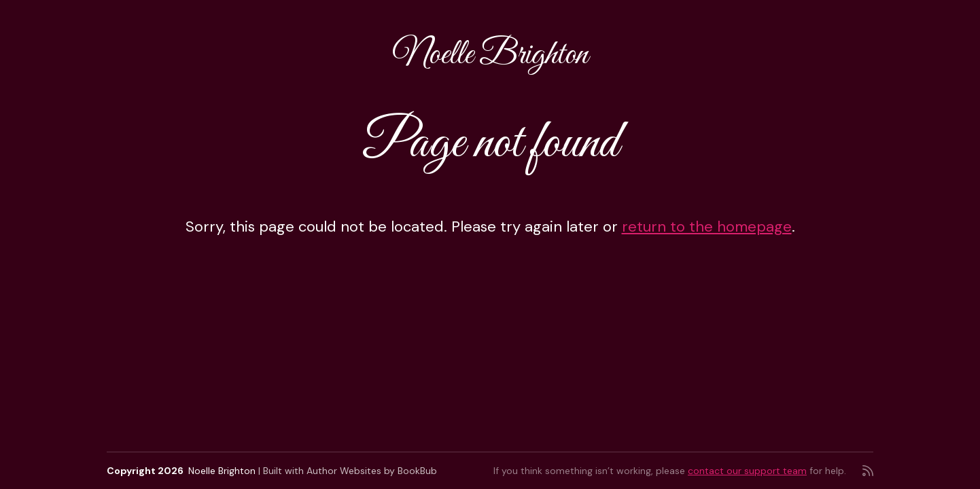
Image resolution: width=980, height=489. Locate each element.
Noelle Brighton (490, 55)
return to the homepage (707, 227)
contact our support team (747, 471)
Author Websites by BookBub (372, 471)
